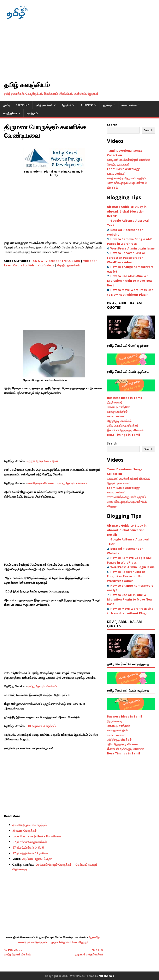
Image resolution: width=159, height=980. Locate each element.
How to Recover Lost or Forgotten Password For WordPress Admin (126, 258)
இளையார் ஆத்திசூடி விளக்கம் (126, 430)
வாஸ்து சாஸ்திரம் (117, 412)
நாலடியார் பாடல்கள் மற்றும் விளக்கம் (129, 160)
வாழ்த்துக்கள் (10, 113)
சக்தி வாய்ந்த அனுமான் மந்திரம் (126, 178)
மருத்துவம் (32, 113)
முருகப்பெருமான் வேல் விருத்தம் (70, 942)
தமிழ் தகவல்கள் (44, 105)
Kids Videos (46, 265)
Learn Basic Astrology (123, 169)
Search (112, 125)
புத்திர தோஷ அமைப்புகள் (43, 461)
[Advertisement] (79, 50)
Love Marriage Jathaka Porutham (37, 836)
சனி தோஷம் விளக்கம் (41, 483)
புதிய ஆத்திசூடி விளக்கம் (123, 425)
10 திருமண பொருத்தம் (42, 726)
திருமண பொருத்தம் (24, 830)
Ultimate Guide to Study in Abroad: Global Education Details (127, 211)
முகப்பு (6, 105)
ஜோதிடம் (67, 105)
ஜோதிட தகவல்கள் (69, 265)
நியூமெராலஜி (115, 402)
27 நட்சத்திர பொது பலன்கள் (30, 842)
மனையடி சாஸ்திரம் (119, 407)
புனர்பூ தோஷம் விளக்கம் (72, 483)
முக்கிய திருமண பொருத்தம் (30, 825)
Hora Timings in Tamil (123, 435)
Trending (23, 105)
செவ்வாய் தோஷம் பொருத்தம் (54, 865)
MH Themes (106, 976)
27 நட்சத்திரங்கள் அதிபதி (28, 847)
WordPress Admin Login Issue (132, 248)
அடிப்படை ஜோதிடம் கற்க (37, 859)
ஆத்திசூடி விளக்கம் (119, 421)
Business (87, 105)
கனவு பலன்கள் (129, 105)
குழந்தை (107, 105)
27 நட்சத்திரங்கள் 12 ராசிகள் (30, 853)
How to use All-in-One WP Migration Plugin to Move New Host (130, 281)
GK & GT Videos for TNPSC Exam (57, 261)
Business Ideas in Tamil (125, 398)
